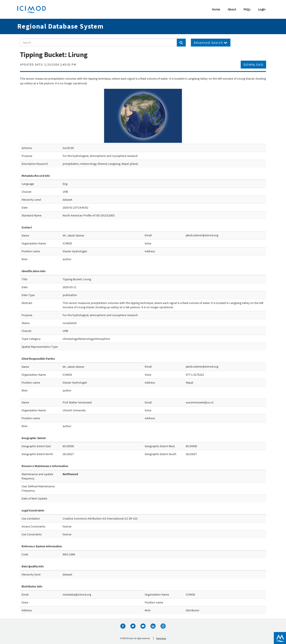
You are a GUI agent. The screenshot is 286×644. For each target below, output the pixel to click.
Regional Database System (60, 26)
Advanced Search (211, 42)
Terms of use (161, 638)
